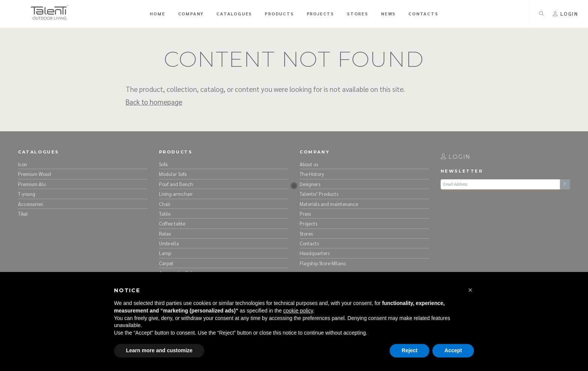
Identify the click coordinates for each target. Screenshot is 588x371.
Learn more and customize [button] (159, 350)
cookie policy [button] (298, 311)
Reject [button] (409, 350)
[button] (470, 290)
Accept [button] (453, 350)
